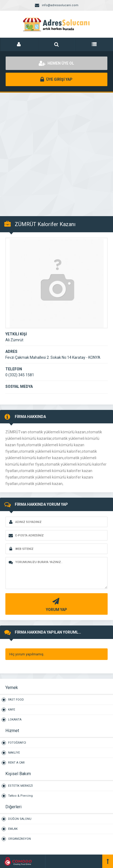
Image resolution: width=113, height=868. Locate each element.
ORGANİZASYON (19, 839)
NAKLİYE (14, 753)
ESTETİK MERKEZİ (20, 786)
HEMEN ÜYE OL (56, 63)
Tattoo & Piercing (20, 796)
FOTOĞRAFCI (17, 743)
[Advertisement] (56, 151)
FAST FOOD (16, 700)
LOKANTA (15, 720)
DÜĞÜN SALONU (20, 819)
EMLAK (13, 829)
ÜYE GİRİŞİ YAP (56, 79)
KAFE (12, 710)
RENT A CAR (16, 763)
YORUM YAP (56, 604)
